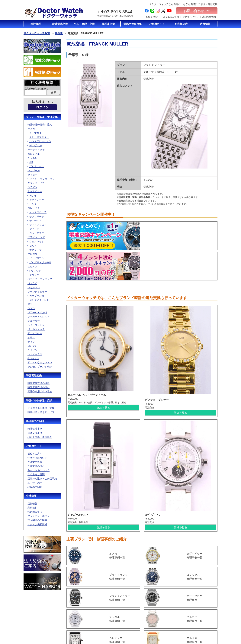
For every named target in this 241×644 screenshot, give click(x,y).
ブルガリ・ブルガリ (40, 262)
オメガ (31, 129)
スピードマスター (39, 137)
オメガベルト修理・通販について (171, 629)
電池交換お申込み (200, 628)
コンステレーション (40, 141)
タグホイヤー (35, 191)
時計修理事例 (35, 429)
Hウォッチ (35, 271)
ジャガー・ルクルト (39, 317)
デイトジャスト (38, 225)
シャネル (32, 158)
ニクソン (32, 350)
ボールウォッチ (36, 329)
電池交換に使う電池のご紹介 (171, 612)
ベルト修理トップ (168, 624)
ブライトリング (36, 237)
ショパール (34, 170)
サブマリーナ (37, 217)
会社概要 (31, 496)
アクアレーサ (37, 200)
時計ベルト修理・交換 (39, 400)
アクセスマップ (191, 17)
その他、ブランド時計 (40, 367)
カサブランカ (37, 296)
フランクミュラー (37, 292)
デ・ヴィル (35, 145)
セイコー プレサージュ (42, 179)
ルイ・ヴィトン (36, 325)
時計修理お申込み (200, 631)
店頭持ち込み (133, 620)
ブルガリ (32, 254)
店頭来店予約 (209, 17)
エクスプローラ (38, 212)
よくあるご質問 (171, 17)
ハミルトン (34, 287)
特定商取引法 (35, 512)
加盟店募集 (196, 617)
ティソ (31, 342)
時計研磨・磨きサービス (41, 412)
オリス (31, 338)
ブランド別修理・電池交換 (42, 117)
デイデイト (35, 221)
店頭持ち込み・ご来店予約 (42, 479)
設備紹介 (131, 628)
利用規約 (32, 508)
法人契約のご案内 (37, 520)
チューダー (34, 321)
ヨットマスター (38, 233)
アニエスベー (35, 333)
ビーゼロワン (37, 258)
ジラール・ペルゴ (37, 313)
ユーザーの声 (35, 483)
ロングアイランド (39, 300)
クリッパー (35, 275)
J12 (31, 162)
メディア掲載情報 (37, 524)
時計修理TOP (165, 617)
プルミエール (37, 166)
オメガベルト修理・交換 (41, 408)
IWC (30, 304)
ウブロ (31, 308)
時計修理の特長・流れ (40, 125)
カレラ (33, 196)
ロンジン (32, 346)
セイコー (32, 175)
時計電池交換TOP (168, 599)
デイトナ (34, 229)
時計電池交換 (34, 375)
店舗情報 (32, 504)
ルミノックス (35, 354)
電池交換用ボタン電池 (40, 391)
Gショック (33, 358)
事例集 (59, 33)
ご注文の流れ (35, 462)
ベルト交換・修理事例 (40, 437)
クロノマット (37, 242)
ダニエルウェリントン (40, 363)
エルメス (32, 267)
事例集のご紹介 (35, 421)
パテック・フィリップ (40, 279)
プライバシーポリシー (40, 516)
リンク (33, 204)
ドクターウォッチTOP (37, 33)
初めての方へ (153, 17)
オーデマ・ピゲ (36, 150)
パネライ (32, 283)
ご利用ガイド (34, 446)
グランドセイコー (37, 183)
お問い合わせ (197, 11)
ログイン (42, 107)
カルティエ (34, 154)
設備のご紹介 (35, 487)
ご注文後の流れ (36, 466)
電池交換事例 (35, 433)
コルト (33, 246)
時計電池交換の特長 (39, 383)
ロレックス (34, 208)
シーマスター (37, 133)
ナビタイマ (35, 250)
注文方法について (37, 458)
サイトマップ (198, 624)
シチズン (32, 187)
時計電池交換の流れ (39, 387)
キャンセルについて (39, 470)
